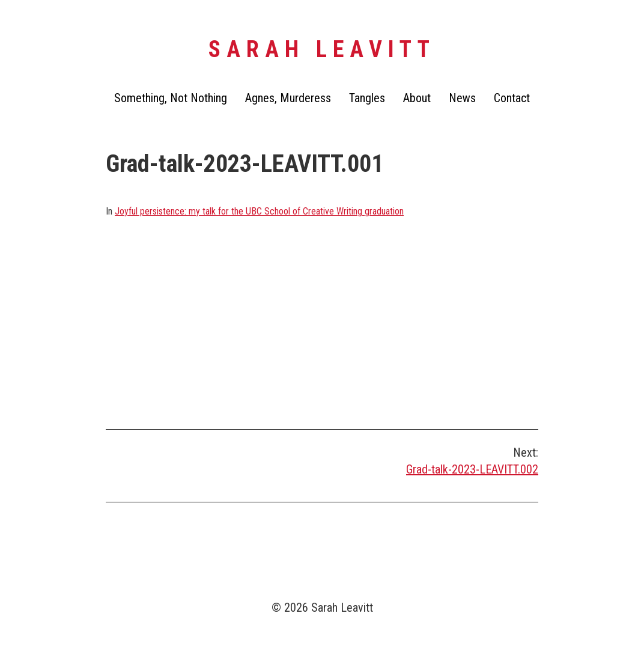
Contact (512, 98)
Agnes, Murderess (288, 98)
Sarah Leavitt (322, 49)
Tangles (367, 98)
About (417, 98)
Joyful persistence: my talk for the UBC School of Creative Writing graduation (259, 211)
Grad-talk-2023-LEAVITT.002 (472, 469)
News (462, 98)
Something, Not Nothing (171, 98)
